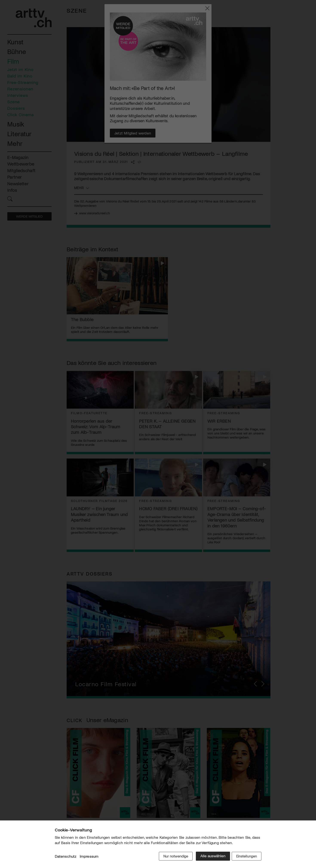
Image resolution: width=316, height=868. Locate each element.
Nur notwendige (171, 857)
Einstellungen (246, 857)
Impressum (89, 857)
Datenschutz (66, 857)
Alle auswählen (209, 857)
